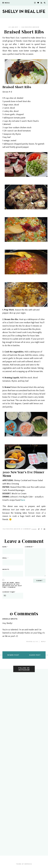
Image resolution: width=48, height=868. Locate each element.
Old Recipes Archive (30, 27)
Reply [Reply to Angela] (43, 642)
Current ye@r (13, 595)
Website (6, 569)
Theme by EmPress (24, 864)
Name (5, 547)
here (23, 500)
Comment (26, 529)
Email (5, 558)
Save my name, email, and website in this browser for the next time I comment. (12, 585)
